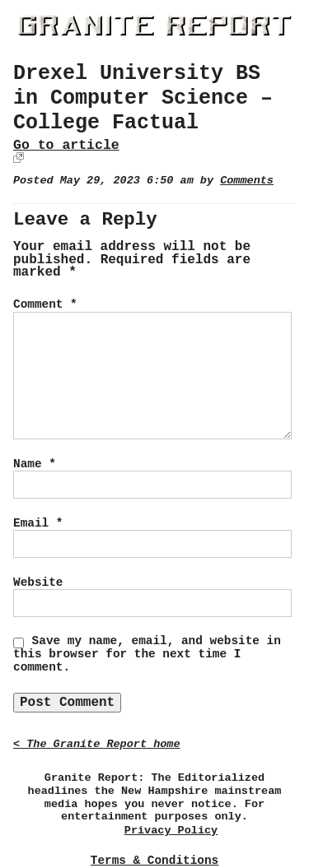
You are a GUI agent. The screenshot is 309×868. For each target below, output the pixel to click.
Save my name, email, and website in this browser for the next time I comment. (147, 654)
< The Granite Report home (97, 744)
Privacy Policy (171, 831)
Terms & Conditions (154, 861)
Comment (45, 304)
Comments (247, 181)
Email (38, 523)
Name (35, 464)
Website (38, 583)
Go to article (66, 145)
